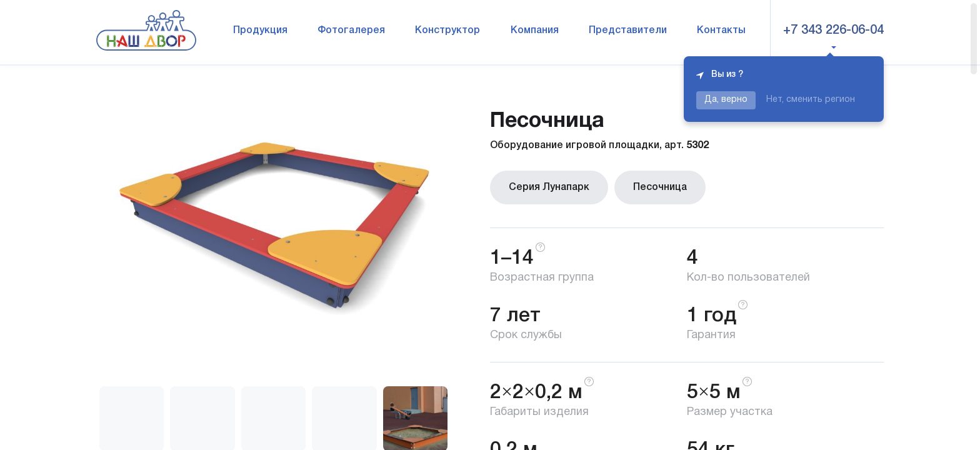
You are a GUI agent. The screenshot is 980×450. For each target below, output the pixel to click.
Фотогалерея (351, 31)
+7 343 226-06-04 (833, 31)
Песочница (660, 187)
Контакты (721, 31)
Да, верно (726, 100)
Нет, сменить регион (811, 100)
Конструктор (447, 31)
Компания (535, 31)
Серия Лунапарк (549, 187)
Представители (628, 31)
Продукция (260, 31)
